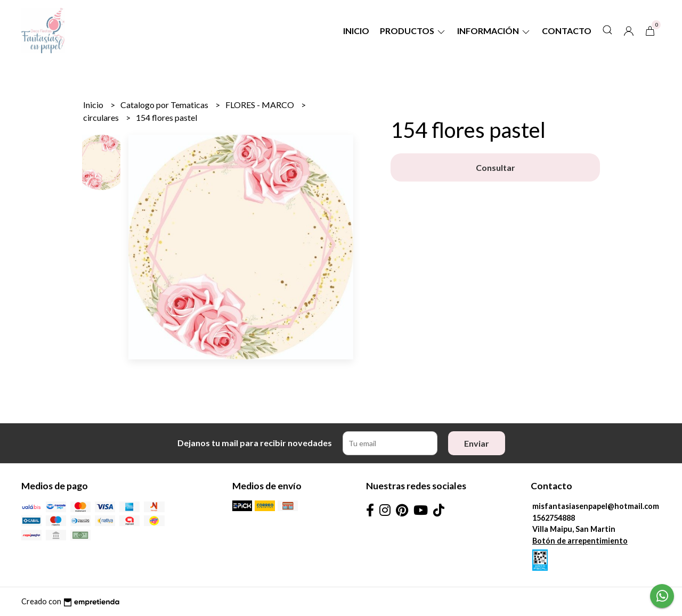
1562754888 (554, 518)
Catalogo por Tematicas (165, 105)
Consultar (496, 167)
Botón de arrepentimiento (580, 541)
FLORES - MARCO (261, 105)
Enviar (477, 443)
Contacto (567, 31)
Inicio (356, 31)
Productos (413, 31)
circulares (102, 117)
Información (494, 31)
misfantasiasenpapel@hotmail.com (596, 506)
